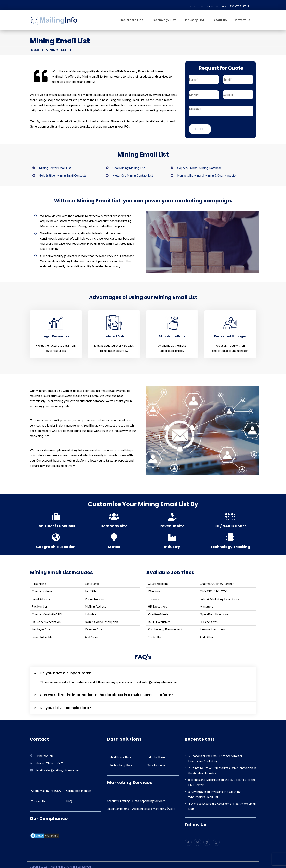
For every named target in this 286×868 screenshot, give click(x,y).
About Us (220, 20)
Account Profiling (118, 800)
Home (35, 50)
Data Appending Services (149, 800)
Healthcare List (131, 20)
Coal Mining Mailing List (129, 167)
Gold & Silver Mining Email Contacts (63, 174)
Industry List (195, 20)
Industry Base (156, 756)
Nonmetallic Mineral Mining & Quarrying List (207, 174)
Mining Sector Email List (55, 167)
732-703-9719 (240, 6)
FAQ (69, 800)
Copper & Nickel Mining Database (199, 167)
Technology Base (121, 764)
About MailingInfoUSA (46, 789)
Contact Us (242, 20)
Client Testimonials (79, 789)
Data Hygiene (156, 764)
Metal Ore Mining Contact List (133, 174)
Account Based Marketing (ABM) (154, 807)
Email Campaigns (118, 807)
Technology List (164, 20)
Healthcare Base (121, 756)
